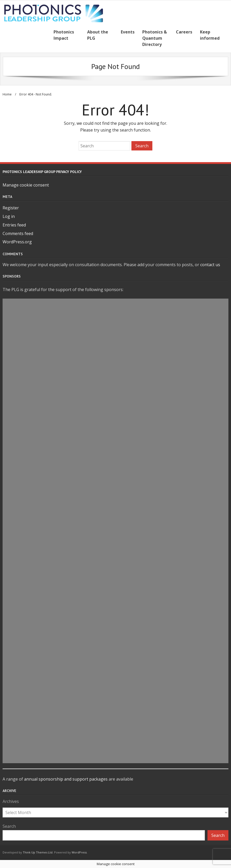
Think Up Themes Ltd (38, 852)
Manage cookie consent (26, 185)
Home (7, 94)
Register (11, 208)
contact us (210, 265)
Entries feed (14, 225)
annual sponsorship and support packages (66, 779)
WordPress (79, 852)
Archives (11, 801)
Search (9, 826)
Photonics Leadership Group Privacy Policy (42, 172)
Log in (9, 216)
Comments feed (18, 233)
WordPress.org (17, 242)
